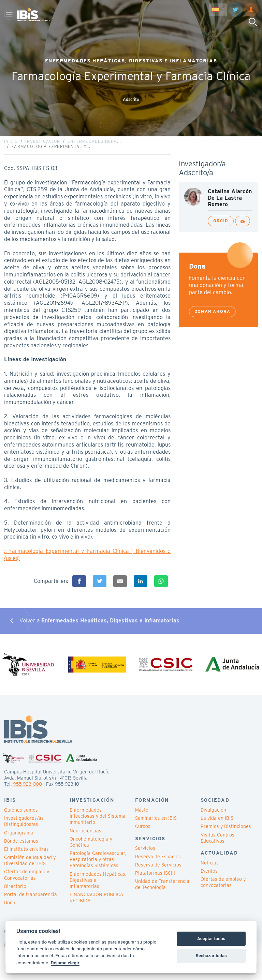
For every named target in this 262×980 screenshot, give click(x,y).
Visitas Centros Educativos (217, 843)
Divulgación (213, 815)
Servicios (145, 854)
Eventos (209, 876)
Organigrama (19, 838)
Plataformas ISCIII (155, 878)
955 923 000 (27, 789)
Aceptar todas (211, 939)
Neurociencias (85, 836)
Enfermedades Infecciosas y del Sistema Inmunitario (98, 821)
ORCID (221, 223)
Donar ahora (212, 314)
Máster (143, 815)
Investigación (43, 144)
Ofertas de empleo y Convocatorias (27, 880)
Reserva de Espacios (158, 862)
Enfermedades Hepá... (94, 144)
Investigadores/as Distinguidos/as (24, 827)
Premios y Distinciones (226, 832)
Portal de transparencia (31, 900)
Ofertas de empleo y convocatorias (223, 888)
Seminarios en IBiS (156, 824)
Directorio (15, 891)
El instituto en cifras (26, 855)
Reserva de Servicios (158, 870)
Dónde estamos (21, 846)
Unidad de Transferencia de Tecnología (162, 890)
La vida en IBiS (217, 824)
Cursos (143, 832)
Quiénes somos (21, 815)
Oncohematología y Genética (91, 847)
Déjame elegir (65, 963)
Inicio (11, 144)
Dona (10, 908)
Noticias (210, 868)
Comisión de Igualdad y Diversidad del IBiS (30, 866)
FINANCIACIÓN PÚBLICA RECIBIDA (96, 903)
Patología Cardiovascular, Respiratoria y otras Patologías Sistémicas (98, 865)
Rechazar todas (211, 956)
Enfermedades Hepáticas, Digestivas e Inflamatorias (98, 885)
